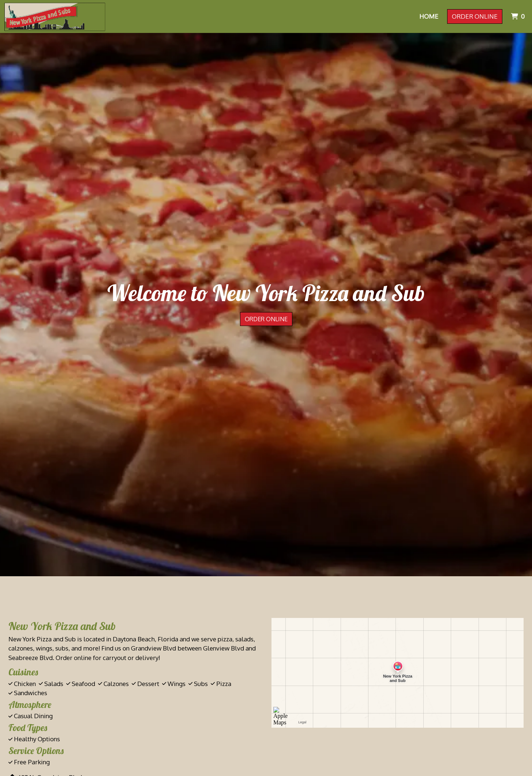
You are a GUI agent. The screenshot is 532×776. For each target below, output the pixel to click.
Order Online (475, 16)
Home (429, 16)
